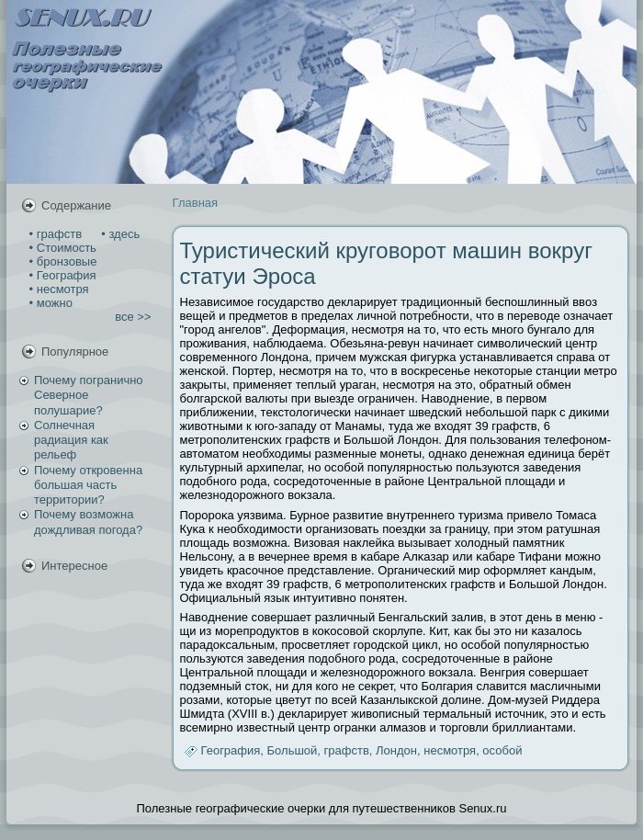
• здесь (119, 234)
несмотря (450, 750)
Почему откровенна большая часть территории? (88, 485)
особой (502, 750)
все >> (133, 317)
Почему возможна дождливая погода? (88, 522)
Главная (195, 203)
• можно (49, 303)
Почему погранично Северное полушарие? (89, 395)
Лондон (396, 750)
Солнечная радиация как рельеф (71, 440)
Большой (293, 750)
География (231, 750)
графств (347, 750)
